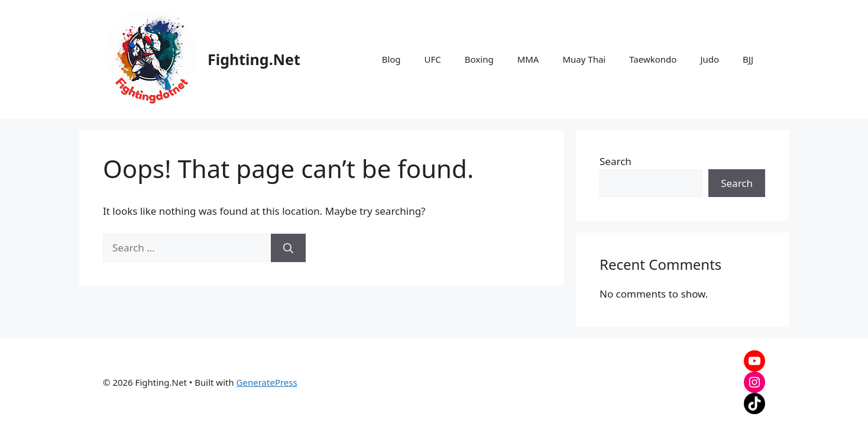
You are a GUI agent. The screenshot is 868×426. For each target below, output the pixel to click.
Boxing (479, 59)
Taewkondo (653, 59)
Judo (710, 59)
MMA (528, 59)
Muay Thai (584, 59)
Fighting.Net (254, 59)
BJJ (748, 59)
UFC (433, 59)
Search (616, 161)
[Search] (288, 248)
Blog (391, 59)
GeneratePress (267, 382)
